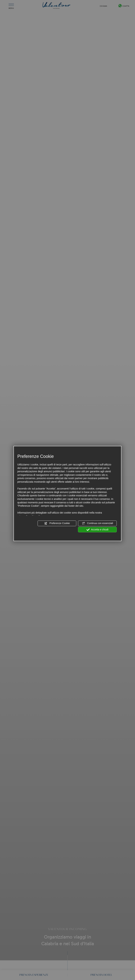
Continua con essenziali (97, 523)
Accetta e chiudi (97, 530)
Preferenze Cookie (57, 523)
